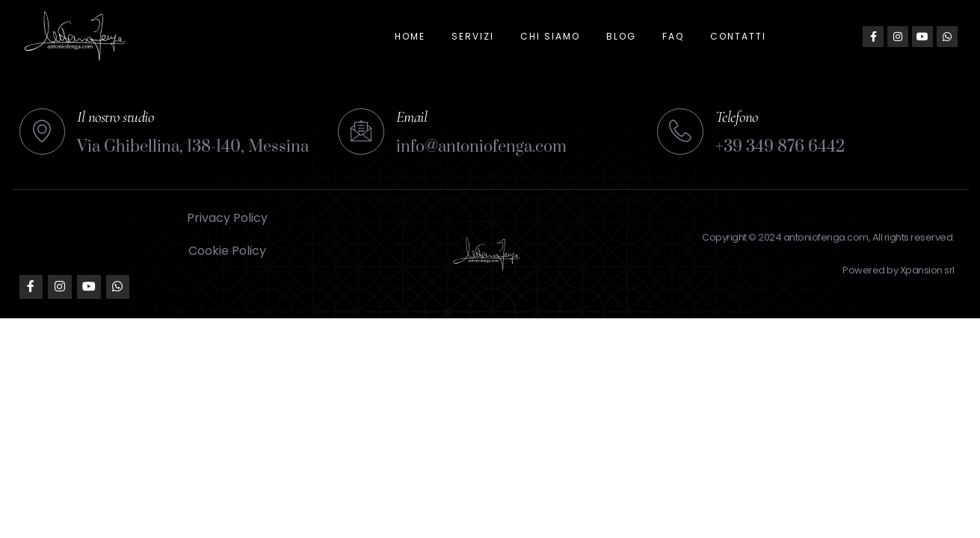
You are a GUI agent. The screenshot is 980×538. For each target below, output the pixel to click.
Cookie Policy (227, 251)
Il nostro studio (116, 117)
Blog (621, 36)
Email (412, 117)
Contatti (738, 36)
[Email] (361, 132)
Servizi (473, 36)
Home (410, 36)
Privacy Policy (227, 218)
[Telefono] (680, 132)
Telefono (737, 117)
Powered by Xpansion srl (899, 270)
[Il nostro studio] (43, 132)
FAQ (673, 36)
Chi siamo (550, 36)
